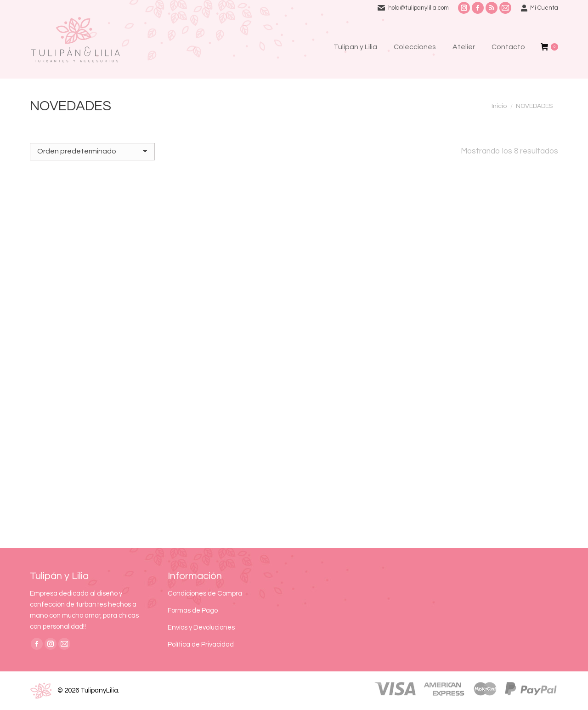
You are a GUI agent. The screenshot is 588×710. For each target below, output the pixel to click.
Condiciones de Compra (205, 594)
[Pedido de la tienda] (92, 152)
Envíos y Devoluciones (201, 628)
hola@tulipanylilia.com (418, 8)
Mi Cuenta (539, 8)
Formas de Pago (193, 611)
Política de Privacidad (201, 645)
